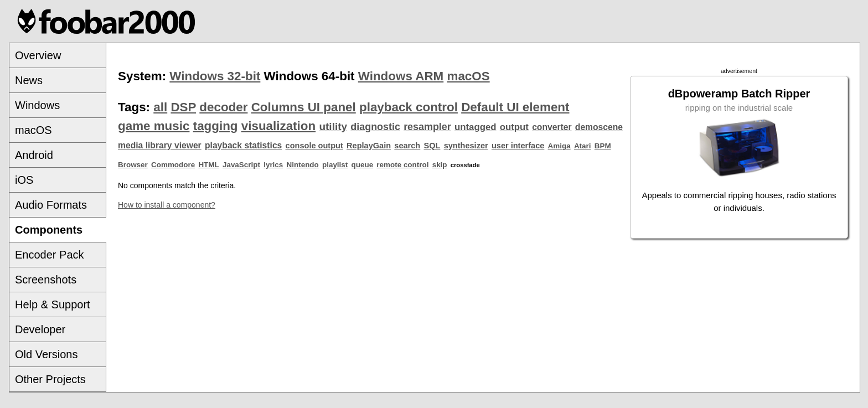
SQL (432, 146)
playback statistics (243, 145)
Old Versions (46, 354)
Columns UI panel (304, 107)
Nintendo (303, 165)
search (407, 146)
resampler (427, 127)
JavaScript (241, 165)
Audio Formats (51, 205)
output (514, 127)
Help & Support (53, 304)
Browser (133, 165)
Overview (38, 55)
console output (314, 146)
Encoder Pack (50, 255)
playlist (335, 165)
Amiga (559, 146)
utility (333, 126)
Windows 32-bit (215, 76)
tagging (216, 126)
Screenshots (46, 280)
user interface (518, 146)
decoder (223, 107)
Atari (583, 146)
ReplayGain (369, 146)
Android (34, 155)
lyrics (273, 165)
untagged (476, 127)
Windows (37, 105)
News (29, 80)
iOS (24, 180)
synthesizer (466, 146)
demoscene (599, 127)
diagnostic (375, 127)
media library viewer (160, 145)
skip (440, 165)
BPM (603, 146)
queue (363, 165)
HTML (208, 165)
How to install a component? (167, 205)
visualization (278, 126)
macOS (33, 130)
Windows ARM (401, 76)
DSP (183, 107)
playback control (409, 107)
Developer (40, 329)
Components (49, 230)
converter (552, 127)
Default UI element (515, 107)
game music (154, 126)
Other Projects (50, 379)
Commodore (173, 165)
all (160, 107)
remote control (402, 165)
